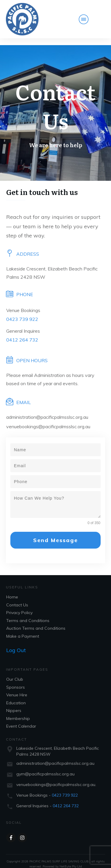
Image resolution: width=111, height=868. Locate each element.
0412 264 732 (22, 333)
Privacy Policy (19, 606)
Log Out (16, 644)
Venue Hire (17, 688)
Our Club (15, 673)
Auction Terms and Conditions (36, 622)
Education (16, 696)
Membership (18, 712)
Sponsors (16, 680)
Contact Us (17, 598)
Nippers (14, 704)
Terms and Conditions (28, 614)
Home (12, 590)
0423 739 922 (22, 312)
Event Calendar (21, 720)
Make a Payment (23, 629)
